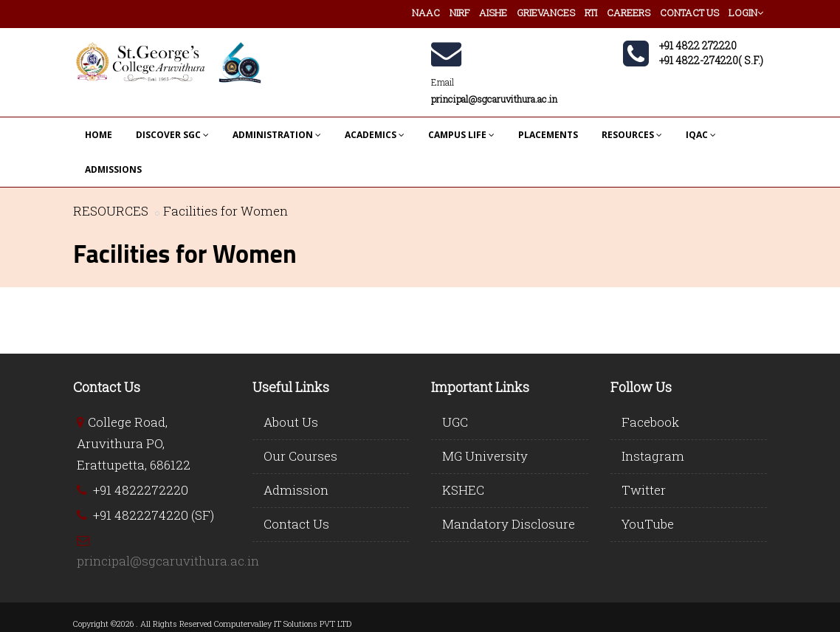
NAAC (426, 13)
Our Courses (300, 456)
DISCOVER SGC (172, 135)
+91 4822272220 (141, 490)
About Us (291, 422)
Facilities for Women (226, 211)
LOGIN (746, 13)
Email (443, 82)
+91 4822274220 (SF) (154, 515)
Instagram (653, 456)
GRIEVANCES (546, 13)
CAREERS (629, 13)
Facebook (650, 422)
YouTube (648, 524)
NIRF (459, 13)
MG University (485, 456)
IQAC (701, 135)
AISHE (493, 13)
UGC (455, 422)
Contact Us (296, 524)
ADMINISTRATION (277, 135)
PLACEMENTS (548, 135)
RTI (591, 13)
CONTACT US (689, 13)
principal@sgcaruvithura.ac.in (168, 561)
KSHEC (463, 490)
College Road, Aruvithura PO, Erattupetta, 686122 (134, 443)
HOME (99, 135)
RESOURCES (632, 135)
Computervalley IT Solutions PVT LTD (283, 624)
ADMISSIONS (113, 169)
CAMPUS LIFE (461, 135)
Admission (296, 490)
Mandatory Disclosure (509, 524)
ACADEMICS (375, 135)
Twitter (644, 490)
